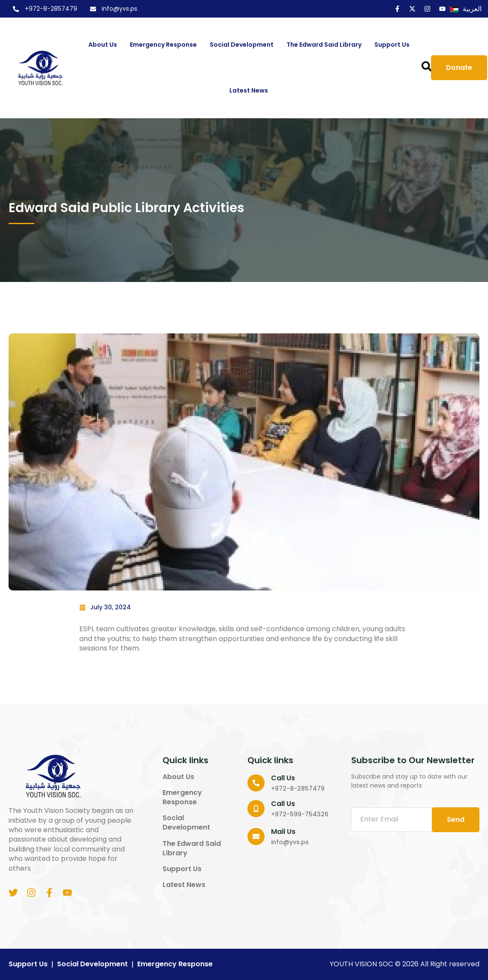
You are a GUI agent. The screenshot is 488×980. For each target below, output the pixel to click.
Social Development (242, 45)
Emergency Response (163, 45)
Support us (392, 45)
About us (103, 45)
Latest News (249, 90)
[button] (427, 66)
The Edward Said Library (324, 45)
